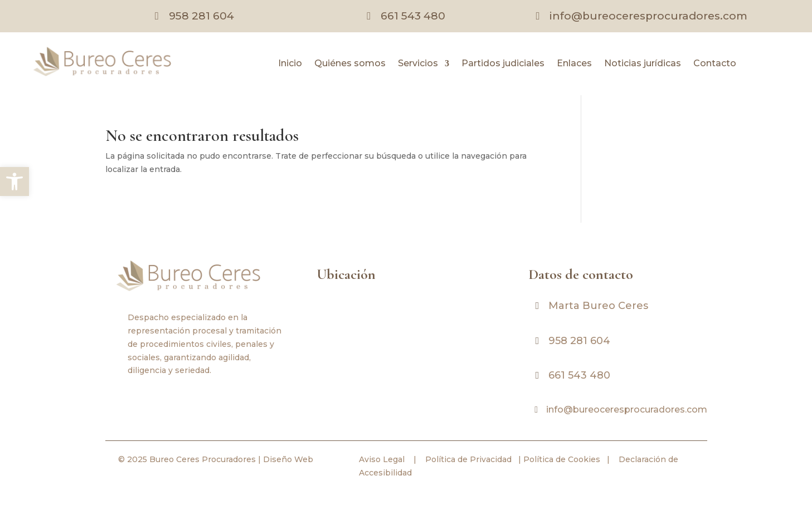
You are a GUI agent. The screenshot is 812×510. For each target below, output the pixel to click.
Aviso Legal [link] (382, 459)
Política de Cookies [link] (561, 459)
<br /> (406, 345)
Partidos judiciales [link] (503, 64)
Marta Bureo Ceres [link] (598, 306)
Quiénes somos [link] (350, 64)
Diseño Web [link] (288, 459)
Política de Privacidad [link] (467, 459)
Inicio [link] (290, 64)
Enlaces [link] (574, 64)
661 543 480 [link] (413, 16)
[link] (14, 182)
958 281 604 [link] (201, 16)
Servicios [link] (418, 64)
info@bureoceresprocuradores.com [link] (648, 16)
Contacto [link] (715, 64)
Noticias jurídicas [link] (643, 64)
